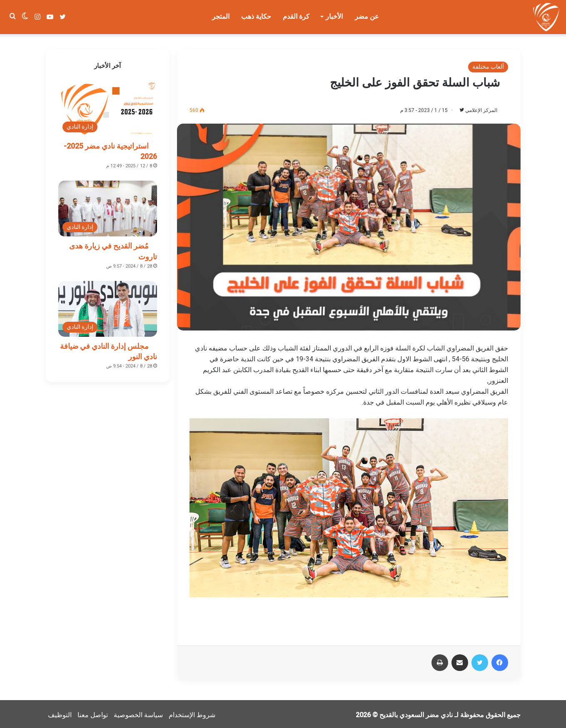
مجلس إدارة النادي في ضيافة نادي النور (108, 349)
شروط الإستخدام (192, 713)
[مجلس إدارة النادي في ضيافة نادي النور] (108, 306)
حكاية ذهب (256, 16)
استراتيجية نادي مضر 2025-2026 (110, 149)
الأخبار (334, 16)
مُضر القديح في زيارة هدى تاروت (113, 248)
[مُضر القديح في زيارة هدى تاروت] (108, 206)
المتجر (221, 16)
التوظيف (60, 713)
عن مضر (367, 16)
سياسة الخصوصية (138, 713)
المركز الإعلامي (477, 108)
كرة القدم (296, 16)
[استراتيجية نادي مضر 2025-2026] (108, 106)
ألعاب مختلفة (488, 64)
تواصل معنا (93, 713)
